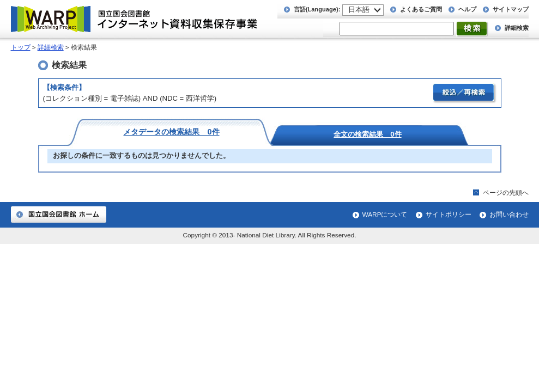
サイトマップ (511, 9)
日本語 (359, 10)
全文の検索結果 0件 (367, 134)
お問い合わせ (509, 215)
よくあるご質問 (421, 9)
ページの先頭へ (506, 193)
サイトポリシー (449, 215)
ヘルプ (467, 9)
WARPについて (385, 215)
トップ (21, 47)
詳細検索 (517, 28)
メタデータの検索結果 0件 (171, 131)
